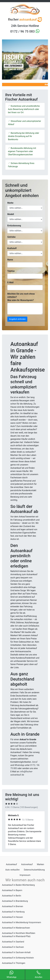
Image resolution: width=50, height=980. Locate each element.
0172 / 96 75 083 (23, 31)
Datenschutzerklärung (34, 870)
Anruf (35, 762)
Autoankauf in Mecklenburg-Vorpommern (22, 922)
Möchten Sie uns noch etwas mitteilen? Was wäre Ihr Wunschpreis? (21, 297)
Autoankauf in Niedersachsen (16, 928)
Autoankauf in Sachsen (13, 947)
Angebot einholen (17, 319)
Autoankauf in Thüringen (14, 963)
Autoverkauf (27, 864)
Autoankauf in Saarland (13, 942)
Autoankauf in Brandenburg (15, 901)
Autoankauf (11, 864)
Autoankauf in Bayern (12, 890)
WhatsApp (19, 765)
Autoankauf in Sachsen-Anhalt (16, 952)
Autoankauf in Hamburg (13, 912)
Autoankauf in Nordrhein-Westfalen (19, 933)
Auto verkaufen (12, 870)
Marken (40, 864)
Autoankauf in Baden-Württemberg (18, 885)
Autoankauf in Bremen (13, 906)
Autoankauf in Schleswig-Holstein (18, 958)
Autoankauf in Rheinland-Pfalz (16, 936)
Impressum (25, 875)
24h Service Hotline (25, 26)
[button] (5, 60)
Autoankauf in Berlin (12, 896)
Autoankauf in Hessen (12, 917)
